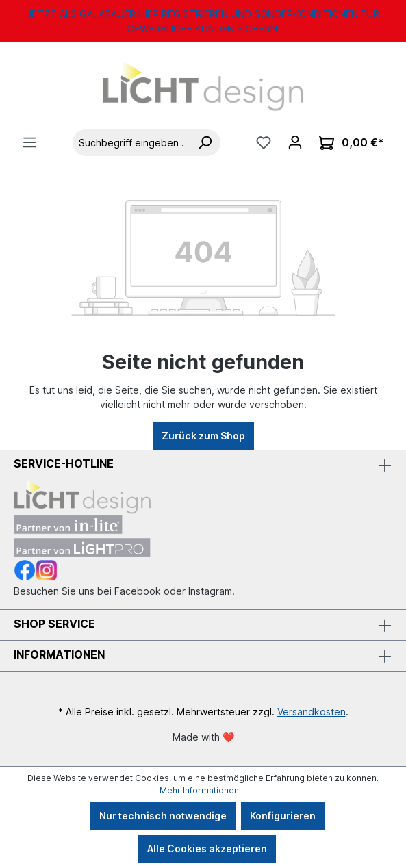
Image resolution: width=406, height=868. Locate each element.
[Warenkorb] (352, 143)
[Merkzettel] (264, 142)
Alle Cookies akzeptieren (207, 848)
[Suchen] (205, 143)
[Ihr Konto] (295, 142)
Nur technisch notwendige (163, 816)
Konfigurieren (283, 816)
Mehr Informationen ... (203, 790)
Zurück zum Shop (203, 436)
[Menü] (29, 142)
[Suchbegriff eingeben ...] (131, 143)
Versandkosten (312, 712)
